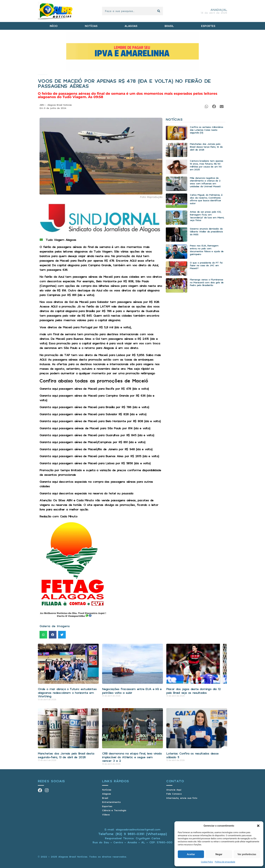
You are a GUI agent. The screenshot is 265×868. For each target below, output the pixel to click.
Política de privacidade (225, 862)
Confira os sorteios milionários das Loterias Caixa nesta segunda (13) (206, 130)
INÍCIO (54, 26)
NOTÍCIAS (91, 26)
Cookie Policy (207, 862)
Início (38, 75)
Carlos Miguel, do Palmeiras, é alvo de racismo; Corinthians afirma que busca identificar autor (206, 199)
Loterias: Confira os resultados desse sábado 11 (192, 755)
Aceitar (191, 854)
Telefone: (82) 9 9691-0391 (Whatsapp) (133, 834)
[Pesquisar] (159, 11)
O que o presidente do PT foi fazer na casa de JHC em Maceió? (206, 265)
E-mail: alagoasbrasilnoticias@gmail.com (132, 829)
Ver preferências (247, 854)
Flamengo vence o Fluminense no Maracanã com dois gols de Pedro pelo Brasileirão (207, 282)
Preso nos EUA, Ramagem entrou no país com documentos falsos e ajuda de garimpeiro (207, 250)
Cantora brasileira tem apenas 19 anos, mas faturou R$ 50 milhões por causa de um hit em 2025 (206, 165)
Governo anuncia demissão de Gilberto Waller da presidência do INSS (206, 231)
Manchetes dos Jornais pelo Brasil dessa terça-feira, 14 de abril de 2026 (206, 147)
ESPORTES (208, 26)
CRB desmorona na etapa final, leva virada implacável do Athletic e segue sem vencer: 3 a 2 (132, 757)
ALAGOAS (131, 26)
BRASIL (169, 26)
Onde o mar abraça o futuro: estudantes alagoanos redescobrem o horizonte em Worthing (67, 693)
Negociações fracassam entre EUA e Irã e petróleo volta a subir (132, 691)
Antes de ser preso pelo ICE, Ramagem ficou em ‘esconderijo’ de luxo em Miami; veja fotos (207, 216)
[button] (258, 826)
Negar (219, 854)
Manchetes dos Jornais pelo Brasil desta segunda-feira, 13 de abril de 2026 (66, 755)
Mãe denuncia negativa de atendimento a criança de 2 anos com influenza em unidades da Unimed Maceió (205, 182)
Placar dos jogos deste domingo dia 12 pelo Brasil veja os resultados (193, 691)
